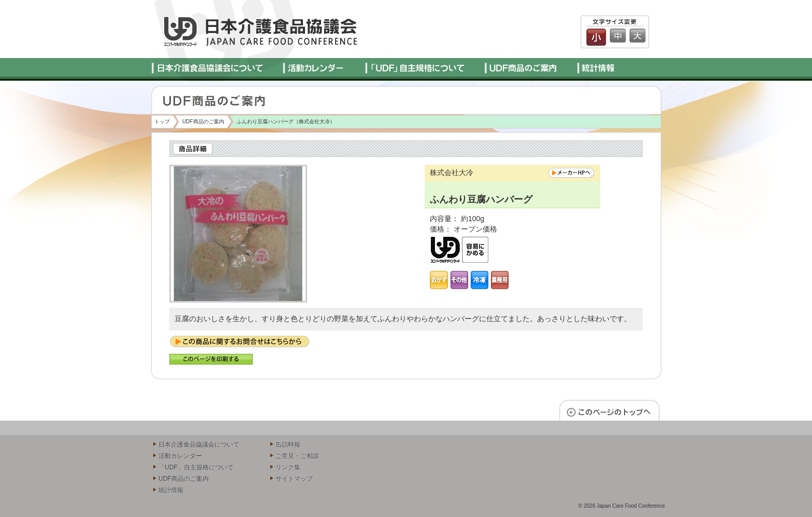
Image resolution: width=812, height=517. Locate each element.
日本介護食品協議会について (199, 444)
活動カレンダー (180, 456)
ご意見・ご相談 (297, 456)
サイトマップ (294, 479)
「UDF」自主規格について (196, 467)
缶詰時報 (288, 444)
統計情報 (171, 490)
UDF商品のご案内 (203, 121)
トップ (162, 121)
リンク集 (288, 467)
